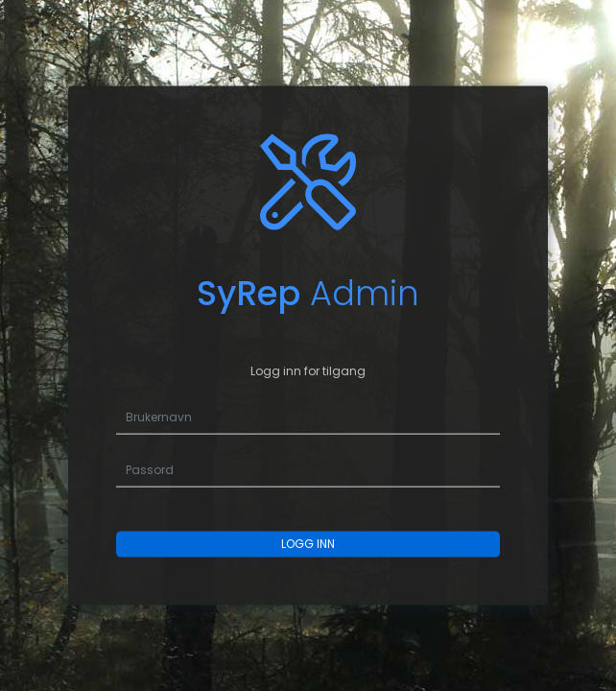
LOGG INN (308, 544)
